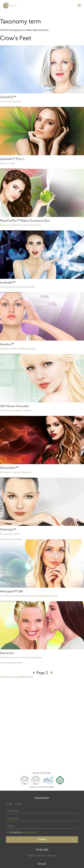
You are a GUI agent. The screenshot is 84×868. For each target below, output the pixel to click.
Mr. (20, 804)
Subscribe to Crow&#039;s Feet (17, 677)
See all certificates (42, 787)
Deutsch (41, 856)
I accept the (23, 832)
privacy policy (30, 832)
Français (52, 856)
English (32, 856)
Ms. (11, 804)
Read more (42, 76)
